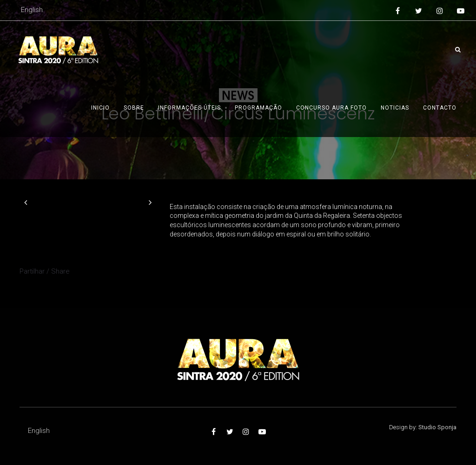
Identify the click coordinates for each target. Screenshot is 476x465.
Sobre (134, 108)
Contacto (440, 108)
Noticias (395, 108)
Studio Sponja (437, 427)
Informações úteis (189, 108)
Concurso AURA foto (331, 108)
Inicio (100, 108)
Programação (258, 108)
